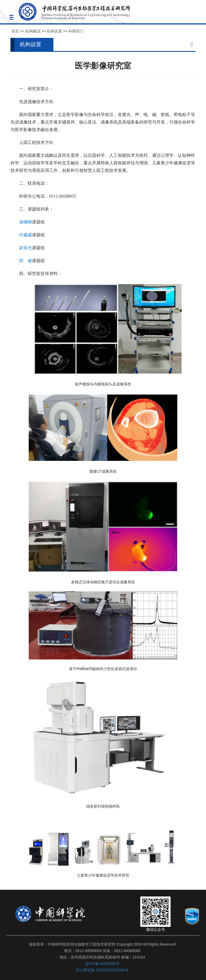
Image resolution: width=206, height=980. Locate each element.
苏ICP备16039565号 (102, 964)
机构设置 (54, 31)
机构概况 (33, 31)
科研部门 (76, 31)
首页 (15, 31)
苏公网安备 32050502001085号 (102, 970)
